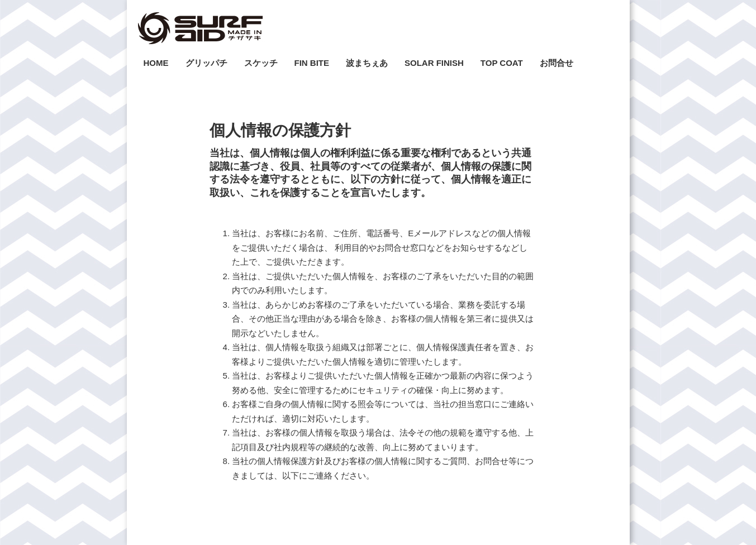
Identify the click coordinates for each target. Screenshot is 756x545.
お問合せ (557, 63)
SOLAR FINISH (434, 63)
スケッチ (261, 63)
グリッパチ (206, 63)
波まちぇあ (367, 63)
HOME (156, 63)
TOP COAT (502, 63)
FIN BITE (312, 63)
